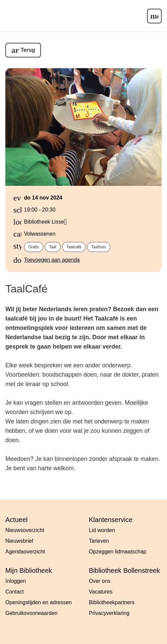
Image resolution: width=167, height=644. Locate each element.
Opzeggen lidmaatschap (118, 552)
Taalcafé (74, 247)
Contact (14, 592)
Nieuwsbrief (19, 541)
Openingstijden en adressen (38, 602)
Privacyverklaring (109, 613)
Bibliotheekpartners (112, 602)
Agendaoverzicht (25, 552)
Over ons (100, 581)
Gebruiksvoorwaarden (31, 613)
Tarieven (99, 541)
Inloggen (15, 581)
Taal (53, 247)
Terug (28, 50)
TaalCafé (26, 289)
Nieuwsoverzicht (25, 530)
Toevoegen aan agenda (52, 260)
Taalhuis (99, 247)
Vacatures (101, 592)
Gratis (34, 247)
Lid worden (102, 530)
